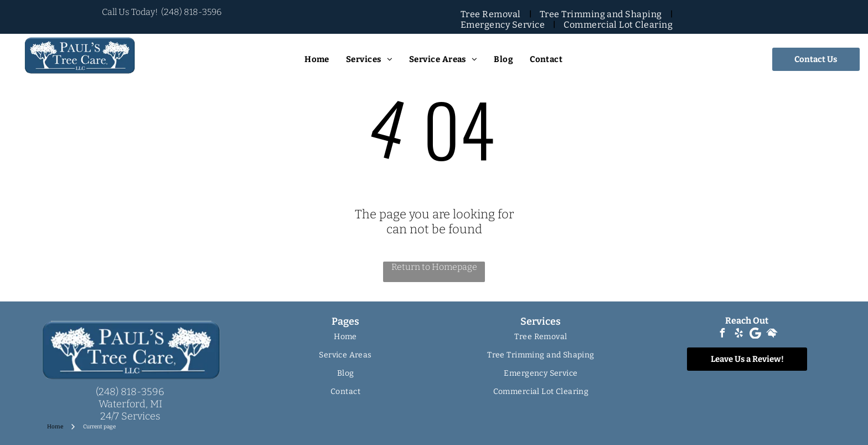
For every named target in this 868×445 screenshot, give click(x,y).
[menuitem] (492, 14)
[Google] (755, 334)
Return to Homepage (434, 267)
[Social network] (772, 334)
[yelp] (738, 334)
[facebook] (722, 334)
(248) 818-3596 (191, 12)
